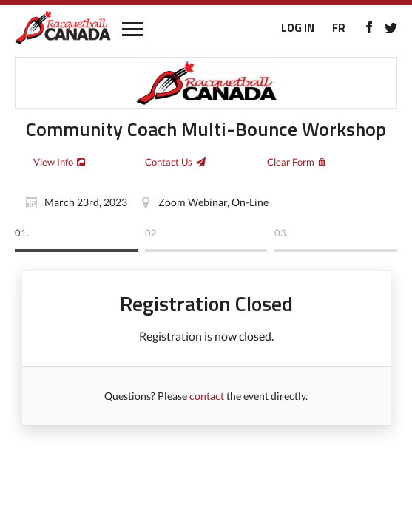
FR (339, 28)
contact (207, 396)
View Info (53, 162)
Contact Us (169, 162)
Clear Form (291, 162)
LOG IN (298, 28)
